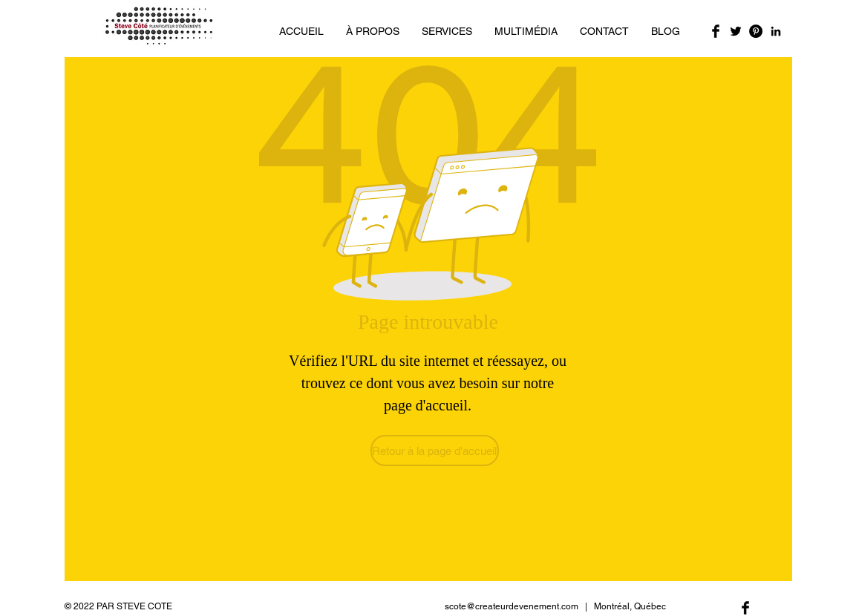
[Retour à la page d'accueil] (435, 450)
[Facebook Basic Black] (716, 31)
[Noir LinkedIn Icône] (776, 31)
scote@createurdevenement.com (512, 606)
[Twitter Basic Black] (736, 31)
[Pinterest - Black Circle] (756, 31)
